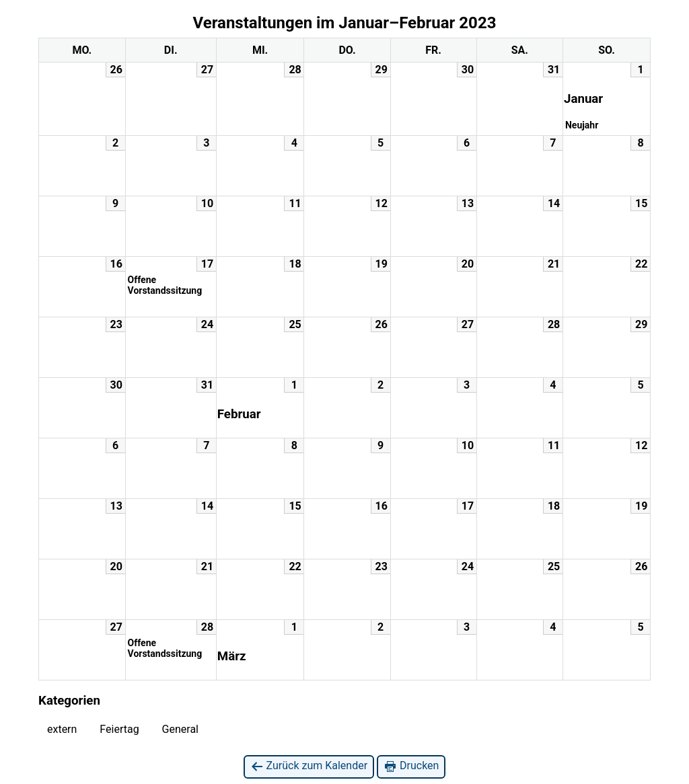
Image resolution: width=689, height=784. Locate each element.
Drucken (411, 766)
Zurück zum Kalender (309, 766)
